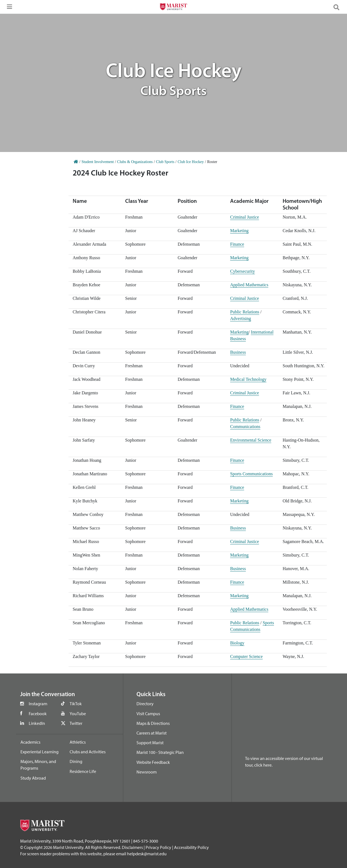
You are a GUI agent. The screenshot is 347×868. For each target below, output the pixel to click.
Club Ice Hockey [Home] (191, 162)
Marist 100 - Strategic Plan (160, 752)
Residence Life (83, 771)
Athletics (78, 742)
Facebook (38, 714)
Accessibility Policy (191, 847)
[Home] (76, 162)
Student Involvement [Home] (98, 162)
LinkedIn (37, 723)
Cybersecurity (243, 271)
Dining (76, 761)
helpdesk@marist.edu (147, 854)
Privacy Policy (158, 847)
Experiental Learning (40, 752)
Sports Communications (251, 474)
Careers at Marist (152, 733)
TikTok (76, 704)
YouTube (78, 714)
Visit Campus (148, 714)
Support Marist (150, 743)
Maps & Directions (153, 723)
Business (238, 352)
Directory (145, 704)
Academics (30, 742)
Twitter (76, 723)
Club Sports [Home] (165, 162)
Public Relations (245, 312)
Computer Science (246, 656)
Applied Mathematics (249, 285)
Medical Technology (248, 379)
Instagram (38, 704)
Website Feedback (153, 762)
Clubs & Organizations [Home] (135, 162)
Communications (245, 427)
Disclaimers (132, 847)
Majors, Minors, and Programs (38, 765)
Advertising (241, 318)
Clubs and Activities (88, 752)
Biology (237, 643)
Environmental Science (251, 440)
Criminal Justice (245, 217)
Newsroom (147, 772)
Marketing (239, 231)
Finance (237, 244)
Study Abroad (33, 778)
